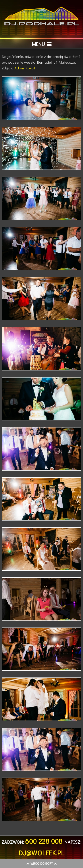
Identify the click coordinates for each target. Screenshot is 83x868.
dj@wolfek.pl (41, 853)
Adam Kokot (25, 68)
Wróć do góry (42, 863)
